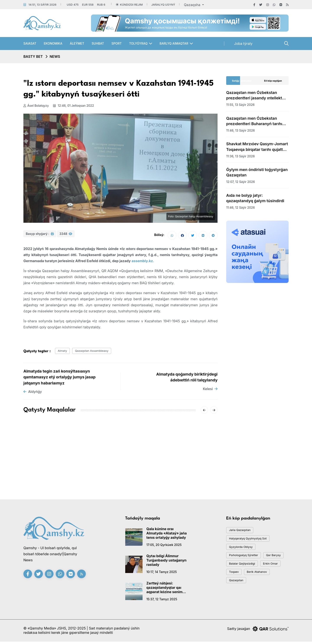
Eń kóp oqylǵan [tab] (273, 81)
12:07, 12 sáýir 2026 (240, 182)
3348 (66, 236)
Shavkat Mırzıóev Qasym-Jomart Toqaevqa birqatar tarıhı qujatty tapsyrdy (257, 147)
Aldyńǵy (33, 393)
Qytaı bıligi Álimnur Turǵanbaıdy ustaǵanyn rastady (167, 562)
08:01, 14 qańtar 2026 (172, 481)
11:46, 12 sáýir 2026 (240, 207)
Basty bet (33, 56)
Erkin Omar (238, 591)
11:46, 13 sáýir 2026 (240, 130)
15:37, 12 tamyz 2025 (162, 601)
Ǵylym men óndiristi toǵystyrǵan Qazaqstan (257, 172)
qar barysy (238, 571)
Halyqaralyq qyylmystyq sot (252, 542)
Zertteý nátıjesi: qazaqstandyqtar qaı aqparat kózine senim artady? (165, 589)
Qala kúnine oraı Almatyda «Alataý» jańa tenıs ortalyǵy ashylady (167, 535)
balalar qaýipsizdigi (245, 581)
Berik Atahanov (241, 601)
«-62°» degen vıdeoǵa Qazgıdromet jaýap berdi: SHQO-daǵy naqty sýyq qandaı (119, 468)
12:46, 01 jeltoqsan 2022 (76, 106)
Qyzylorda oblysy (244, 552)
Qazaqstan (271, 601)
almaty (64, 352)
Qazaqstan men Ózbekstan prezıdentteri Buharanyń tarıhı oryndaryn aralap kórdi (254, 121)
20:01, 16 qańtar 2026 (106, 481)
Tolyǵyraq (138, 43)
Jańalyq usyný (163, 5)
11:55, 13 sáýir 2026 (240, 105)
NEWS (55, 56)
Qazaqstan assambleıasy (98, 352)
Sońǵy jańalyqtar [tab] (242, 81)
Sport (116, 43)
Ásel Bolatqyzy (36, 106)
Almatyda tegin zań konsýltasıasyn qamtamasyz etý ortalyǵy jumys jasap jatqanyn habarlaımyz (59, 379)
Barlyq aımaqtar (174, 43)
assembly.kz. (143, 261)
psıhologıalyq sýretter (247, 562)
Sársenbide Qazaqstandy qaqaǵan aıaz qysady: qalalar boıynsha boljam (184, 468)
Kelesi (210, 390)
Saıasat (30, 43)
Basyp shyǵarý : (40, 236)
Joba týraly (243, 44)
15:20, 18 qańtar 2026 (39, 476)
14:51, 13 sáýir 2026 (42, 5)
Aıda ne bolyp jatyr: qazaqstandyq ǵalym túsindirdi (255, 198)
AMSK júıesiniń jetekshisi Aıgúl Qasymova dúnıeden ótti (53, 465)
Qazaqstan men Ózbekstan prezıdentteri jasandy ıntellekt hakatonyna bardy (254, 95)
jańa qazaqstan (242, 532)
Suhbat (98, 43)
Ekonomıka (53, 43)
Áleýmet (77, 43)
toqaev (262, 591)
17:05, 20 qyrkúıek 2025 (164, 546)
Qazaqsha (193, 5)
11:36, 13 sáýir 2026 (240, 156)
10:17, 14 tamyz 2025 (162, 574)
